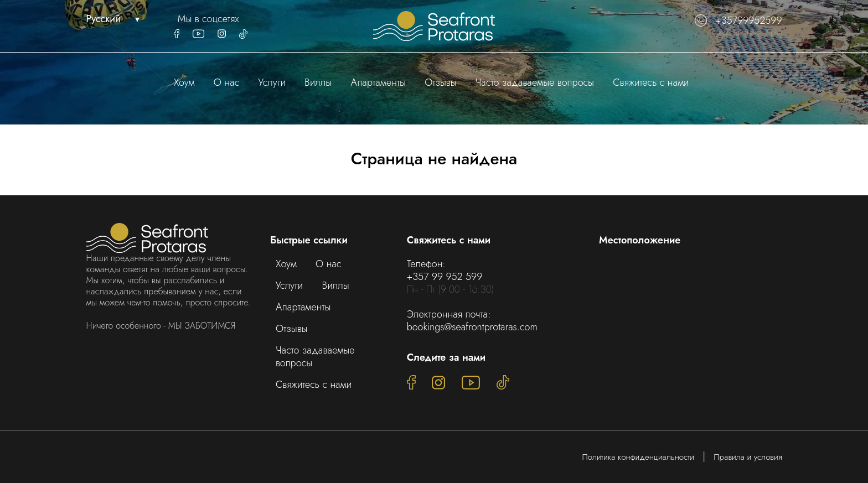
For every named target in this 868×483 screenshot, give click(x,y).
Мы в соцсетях (208, 19)
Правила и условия (748, 457)
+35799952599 (738, 21)
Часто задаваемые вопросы (535, 82)
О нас (227, 82)
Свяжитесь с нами (651, 82)
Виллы (318, 82)
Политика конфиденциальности (639, 457)
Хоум (184, 82)
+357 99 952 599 (445, 277)
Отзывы (440, 82)
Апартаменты (378, 82)
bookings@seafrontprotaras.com (472, 327)
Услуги (272, 82)
